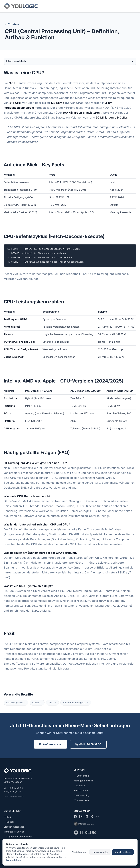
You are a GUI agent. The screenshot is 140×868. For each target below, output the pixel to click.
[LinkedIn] (86, 816)
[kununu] (97, 816)
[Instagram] (81, 816)
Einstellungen (79, 852)
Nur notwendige (100, 852)
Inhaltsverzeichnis (70, 61)
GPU (52, 703)
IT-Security (79, 786)
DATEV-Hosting (82, 795)
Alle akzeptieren (123, 852)
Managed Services (83, 781)
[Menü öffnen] (133, 6)
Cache (37, 703)
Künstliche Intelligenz (76, 703)
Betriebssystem (16, 703)
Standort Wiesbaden (14, 827)
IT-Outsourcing (81, 776)
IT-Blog (7, 817)
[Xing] (92, 816)
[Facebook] (75, 816)
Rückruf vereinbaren (50, 744)
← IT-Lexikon (12, 24)
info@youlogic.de (12, 791)
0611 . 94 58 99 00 (88, 744)
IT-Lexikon (9, 822)
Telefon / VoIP (81, 790)
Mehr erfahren (13, 860)
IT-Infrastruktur (81, 800)
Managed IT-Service (14, 832)
